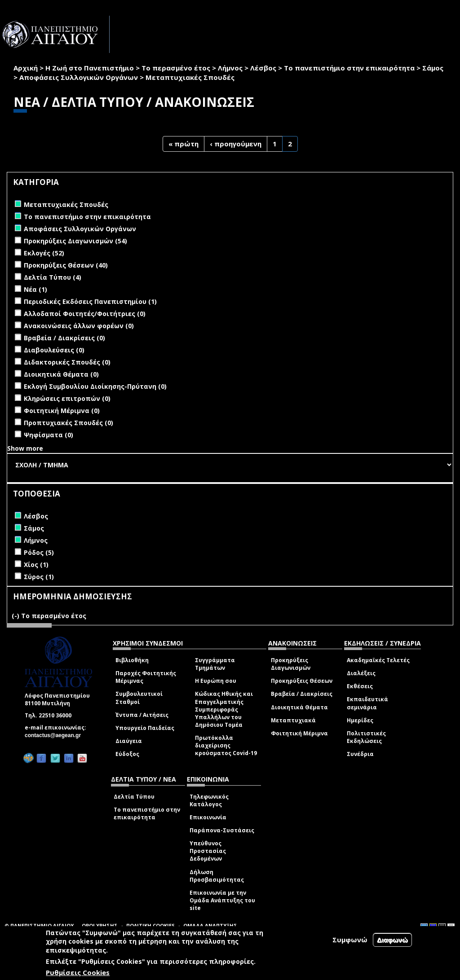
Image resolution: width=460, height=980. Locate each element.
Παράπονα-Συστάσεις (222, 830)
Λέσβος (263, 68)
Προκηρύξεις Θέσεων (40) (66, 265)
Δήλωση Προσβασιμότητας (217, 876)
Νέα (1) (35, 289)
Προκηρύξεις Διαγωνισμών (291, 664)
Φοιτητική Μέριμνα (299, 733)
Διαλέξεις (361, 673)
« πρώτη (184, 144)
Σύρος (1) (39, 577)
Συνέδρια (360, 754)
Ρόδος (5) (39, 552)
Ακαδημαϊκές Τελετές (378, 660)
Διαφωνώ (392, 940)
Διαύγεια (129, 741)
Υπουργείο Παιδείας (145, 728)
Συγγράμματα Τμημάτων (215, 664)
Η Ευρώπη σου (216, 681)
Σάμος (433, 68)
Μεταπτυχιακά (293, 720)
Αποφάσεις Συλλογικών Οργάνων (79, 77)
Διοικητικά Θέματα (299, 707)
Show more (25, 448)
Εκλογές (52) (44, 253)
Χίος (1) (36, 565)
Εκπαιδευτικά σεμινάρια (367, 703)
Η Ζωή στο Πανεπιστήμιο (90, 68)
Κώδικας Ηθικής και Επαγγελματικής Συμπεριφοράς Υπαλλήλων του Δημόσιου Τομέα (224, 709)
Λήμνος (230, 68)
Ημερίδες (360, 720)
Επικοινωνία (208, 817)
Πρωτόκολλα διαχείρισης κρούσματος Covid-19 (226, 745)
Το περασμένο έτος (176, 68)
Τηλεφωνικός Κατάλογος (209, 800)
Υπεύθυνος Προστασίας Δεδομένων (208, 851)
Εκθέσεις (360, 686)
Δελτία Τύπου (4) (53, 277)
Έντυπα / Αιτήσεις (142, 715)
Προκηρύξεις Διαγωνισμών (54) (75, 241)
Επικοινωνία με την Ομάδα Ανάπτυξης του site (222, 900)
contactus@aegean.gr (55, 735)
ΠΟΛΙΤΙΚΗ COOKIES (150, 925)
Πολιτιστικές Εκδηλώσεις (366, 737)
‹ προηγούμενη (236, 144)
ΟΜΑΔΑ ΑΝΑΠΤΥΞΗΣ (210, 925)
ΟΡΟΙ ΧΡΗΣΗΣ (100, 925)
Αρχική (26, 68)
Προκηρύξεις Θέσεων (302, 681)
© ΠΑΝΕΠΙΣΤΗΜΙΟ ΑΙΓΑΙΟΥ (39, 925)
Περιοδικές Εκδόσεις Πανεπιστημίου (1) (90, 301)
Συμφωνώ (350, 940)
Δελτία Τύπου (134, 797)
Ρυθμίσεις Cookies (78, 972)
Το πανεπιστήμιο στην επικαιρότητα (349, 68)
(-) (16, 616)
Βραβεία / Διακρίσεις (302, 694)
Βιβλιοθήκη (132, 660)
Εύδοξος (127, 754)
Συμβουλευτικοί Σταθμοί (139, 698)
